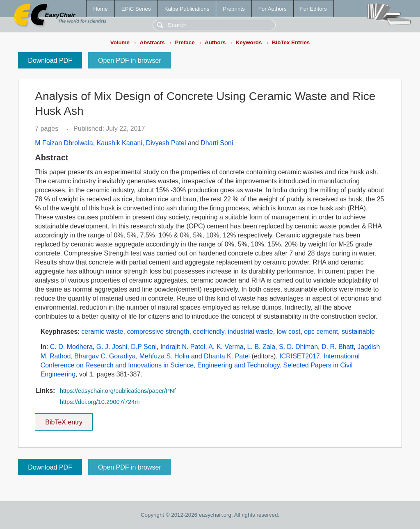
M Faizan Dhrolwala (64, 143)
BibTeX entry (64, 420)
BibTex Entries (291, 42)
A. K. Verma (226, 347)
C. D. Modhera (71, 347)
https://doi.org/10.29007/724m (100, 402)
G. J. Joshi (112, 347)
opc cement (321, 332)
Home (100, 9)
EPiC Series (136, 9)
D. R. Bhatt (338, 347)
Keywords (249, 42)
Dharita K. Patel (227, 356)
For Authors (273, 9)
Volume (120, 42)
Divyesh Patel (166, 143)
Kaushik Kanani (120, 143)
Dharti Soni (217, 143)
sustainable (358, 332)
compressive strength (158, 332)
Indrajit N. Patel (183, 347)
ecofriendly (208, 332)
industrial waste (250, 332)
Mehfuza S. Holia (164, 356)
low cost (289, 332)
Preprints (234, 9)
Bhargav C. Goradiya (105, 356)
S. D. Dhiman (298, 347)
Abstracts (152, 42)
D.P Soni (144, 347)
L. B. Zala (261, 347)
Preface (185, 42)
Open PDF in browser (130, 60)
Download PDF (50, 60)
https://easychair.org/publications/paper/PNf (118, 391)
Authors (215, 42)
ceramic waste (102, 332)
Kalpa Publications (187, 9)
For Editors (314, 9)
